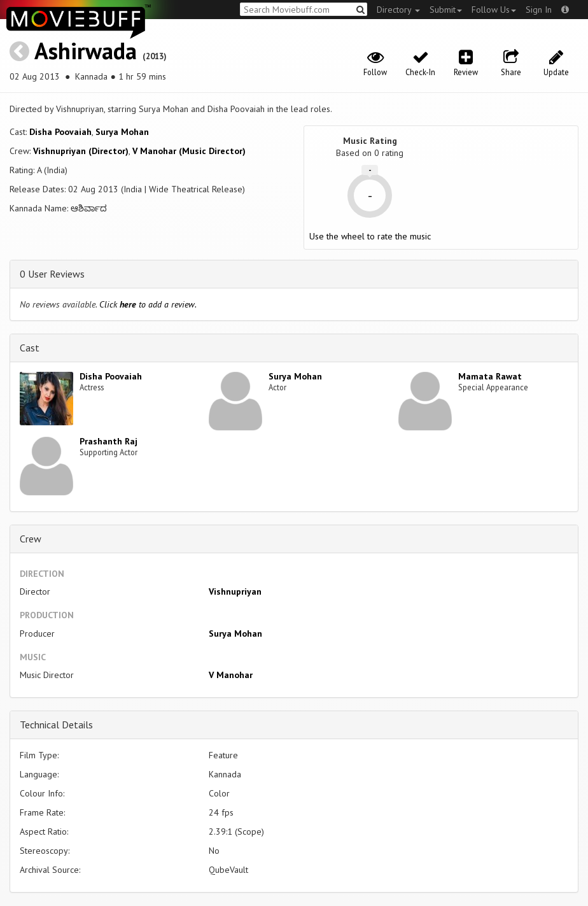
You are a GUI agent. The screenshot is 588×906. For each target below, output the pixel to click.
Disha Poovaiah (60, 132)
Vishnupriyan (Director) (81, 151)
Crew (31, 539)
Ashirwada (86, 51)
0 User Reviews (52, 274)
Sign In (539, 10)
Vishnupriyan (235, 591)
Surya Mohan (122, 132)
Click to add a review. (148, 304)
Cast (30, 348)
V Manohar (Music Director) (189, 151)
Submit (446, 10)
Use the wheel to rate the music (370, 236)
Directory (398, 10)
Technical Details (56, 725)
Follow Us (494, 10)
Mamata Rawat (490, 376)
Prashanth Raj (108, 441)
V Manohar (231, 675)
